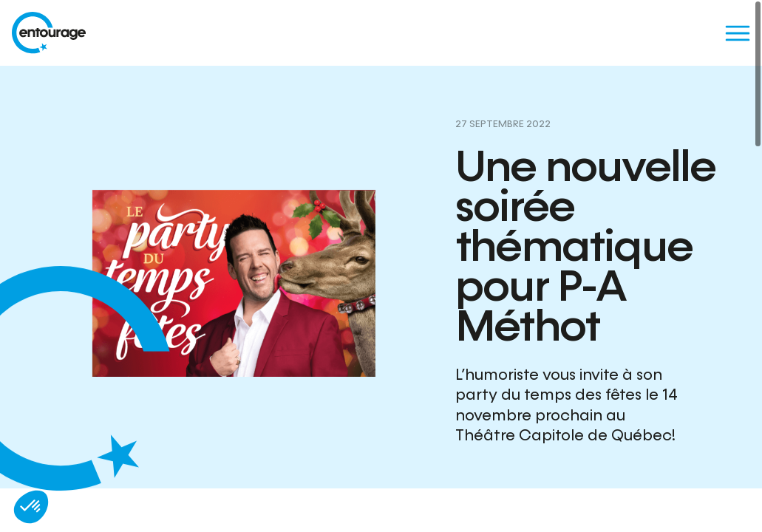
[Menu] (737, 33)
